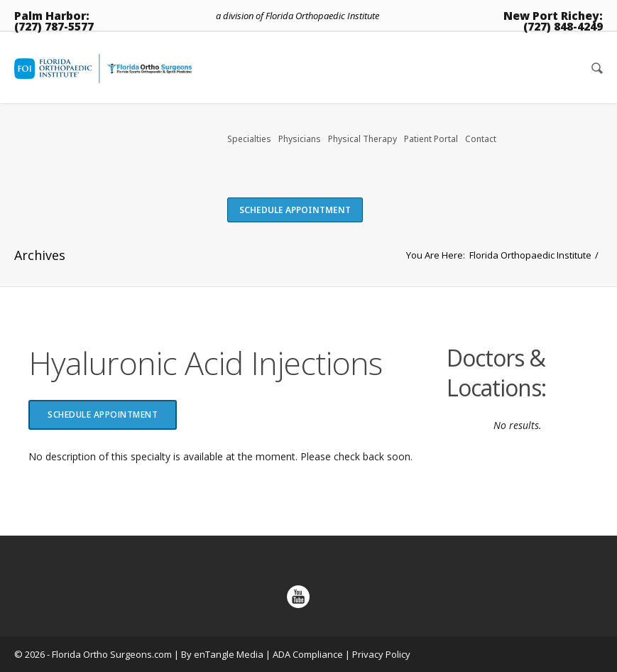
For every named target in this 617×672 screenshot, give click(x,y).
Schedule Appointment (295, 210)
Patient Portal (431, 139)
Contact (481, 139)
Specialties (249, 139)
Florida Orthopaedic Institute (530, 255)
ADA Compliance (308, 654)
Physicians (300, 139)
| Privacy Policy (378, 654)
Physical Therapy (362, 139)
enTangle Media (229, 654)
